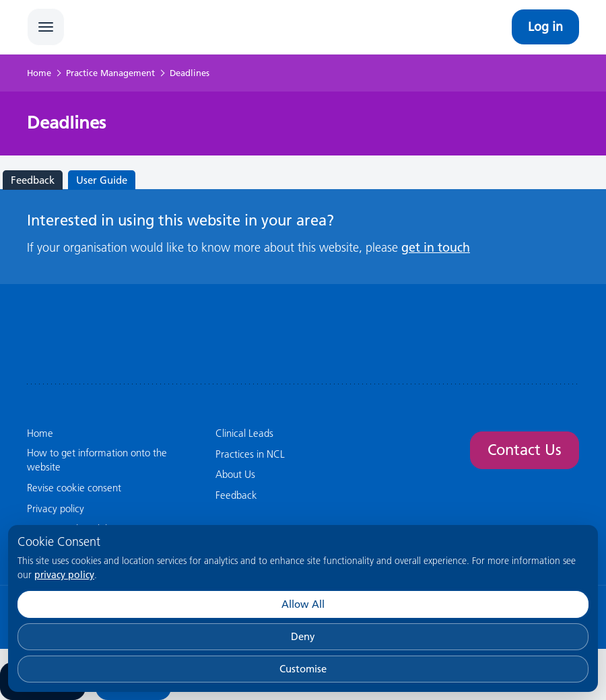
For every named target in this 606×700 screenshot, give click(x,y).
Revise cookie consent (74, 488)
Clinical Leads (244, 433)
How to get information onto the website (97, 460)
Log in (545, 27)
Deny (303, 636)
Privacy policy (56, 509)
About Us (235, 474)
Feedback (33, 180)
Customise (303, 669)
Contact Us (525, 450)
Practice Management (110, 73)
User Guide (102, 180)
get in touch (436, 247)
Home (39, 73)
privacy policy (64, 575)
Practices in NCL (250, 454)
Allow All (303, 604)
